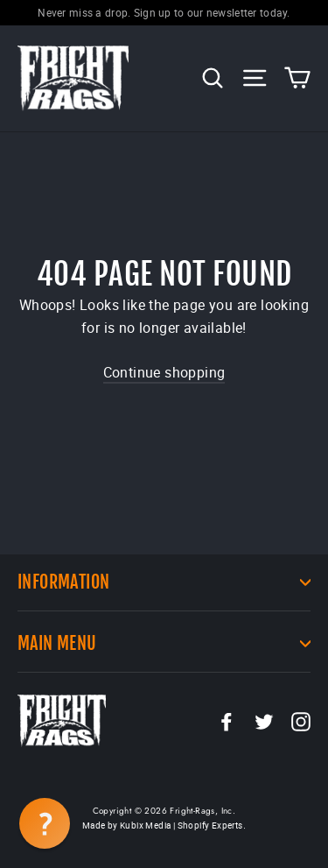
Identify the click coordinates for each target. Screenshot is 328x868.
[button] (45, 823)
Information (164, 582)
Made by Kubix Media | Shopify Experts (163, 825)
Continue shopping (164, 372)
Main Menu (164, 643)
